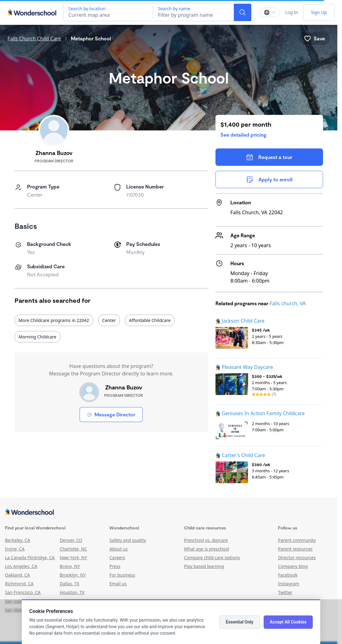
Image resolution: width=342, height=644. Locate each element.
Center (109, 320)
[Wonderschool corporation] (169, 512)
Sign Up (319, 12)
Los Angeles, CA (21, 566)
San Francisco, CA (23, 592)
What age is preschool (207, 549)
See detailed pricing (243, 135)
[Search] (243, 12)
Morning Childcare (37, 337)
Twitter (285, 592)
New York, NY (73, 558)
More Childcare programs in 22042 (54, 320)
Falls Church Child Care (34, 39)
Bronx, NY (70, 566)
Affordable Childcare (150, 320)
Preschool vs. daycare (206, 540)
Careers (117, 558)
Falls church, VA (288, 303)
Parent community (297, 540)
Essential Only (240, 622)
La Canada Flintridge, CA (30, 558)
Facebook (288, 575)
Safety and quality (128, 540)
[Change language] (270, 12)
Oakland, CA (17, 575)
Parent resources (295, 549)
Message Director (111, 414)
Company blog (293, 566)
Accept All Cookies (288, 622)
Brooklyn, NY (73, 575)
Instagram (289, 584)
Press (115, 566)
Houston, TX (72, 592)
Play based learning (204, 566)
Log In (291, 12)
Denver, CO (71, 540)
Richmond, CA (19, 584)
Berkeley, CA (18, 540)
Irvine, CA (15, 549)
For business (122, 575)
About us (119, 549)
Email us (118, 584)
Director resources (297, 558)
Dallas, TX (69, 584)
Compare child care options (212, 558)
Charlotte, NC (73, 549)
